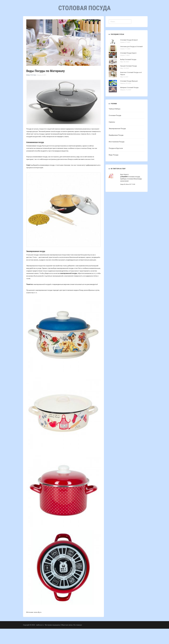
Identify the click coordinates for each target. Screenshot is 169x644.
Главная (72, 22)
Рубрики (82, 22)
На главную (78, 640)
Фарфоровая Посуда (116, 150)
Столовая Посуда (115, 131)
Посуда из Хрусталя (116, 164)
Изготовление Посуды (117, 157)
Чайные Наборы (115, 124)
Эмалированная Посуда (117, 144)
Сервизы (112, 137)
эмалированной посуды (69, 289)
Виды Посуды (31, 90)
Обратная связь (67, 640)
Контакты (93, 22)
